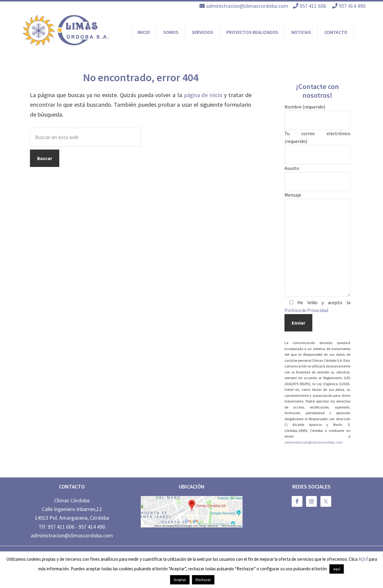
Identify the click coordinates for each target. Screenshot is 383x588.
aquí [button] (337, 569)
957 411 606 (313, 6)
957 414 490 (353, 6)
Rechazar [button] (203, 580)
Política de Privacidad (306, 310)
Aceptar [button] (180, 580)
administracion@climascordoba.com (247, 6)
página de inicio (203, 95)
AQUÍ (363, 559)
